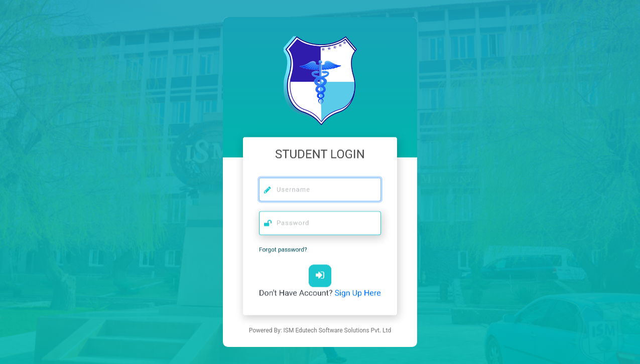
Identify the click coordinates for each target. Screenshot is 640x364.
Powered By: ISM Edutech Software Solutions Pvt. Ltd (320, 330)
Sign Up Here (358, 291)
